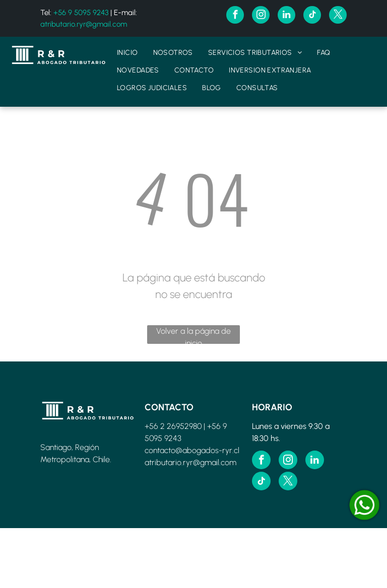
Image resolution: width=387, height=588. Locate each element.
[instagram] (261, 16)
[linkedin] (286, 16)
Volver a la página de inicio (193, 335)
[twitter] (338, 16)
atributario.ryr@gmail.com (84, 24)
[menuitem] (127, 53)
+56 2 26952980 (173, 426)
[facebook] (235, 16)
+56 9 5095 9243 (81, 13)
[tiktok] (312, 16)
